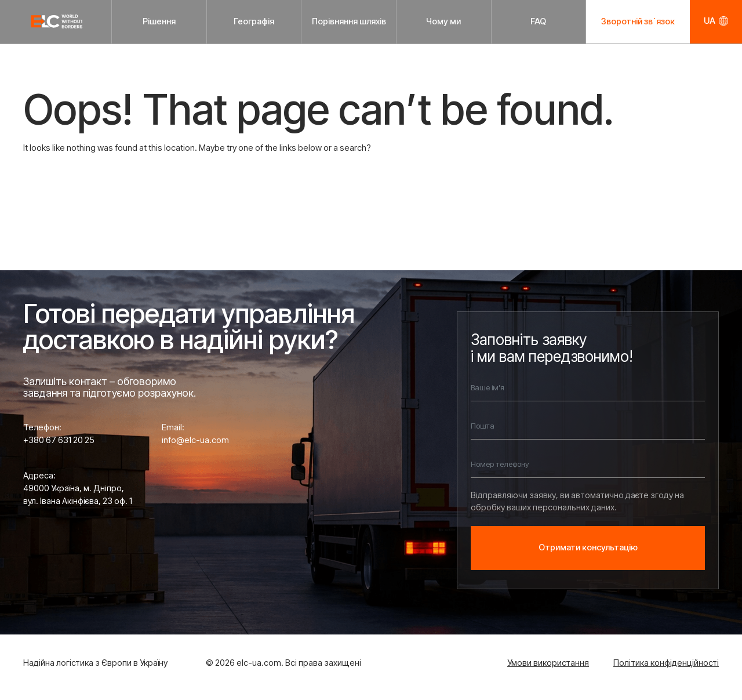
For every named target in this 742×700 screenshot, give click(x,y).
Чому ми (443, 21)
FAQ (538, 21)
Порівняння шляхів (349, 21)
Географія (254, 21)
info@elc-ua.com (195, 440)
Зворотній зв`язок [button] (638, 21)
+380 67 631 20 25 (59, 440)
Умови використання (548, 663)
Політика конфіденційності (666, 663)
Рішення (159, 21)
